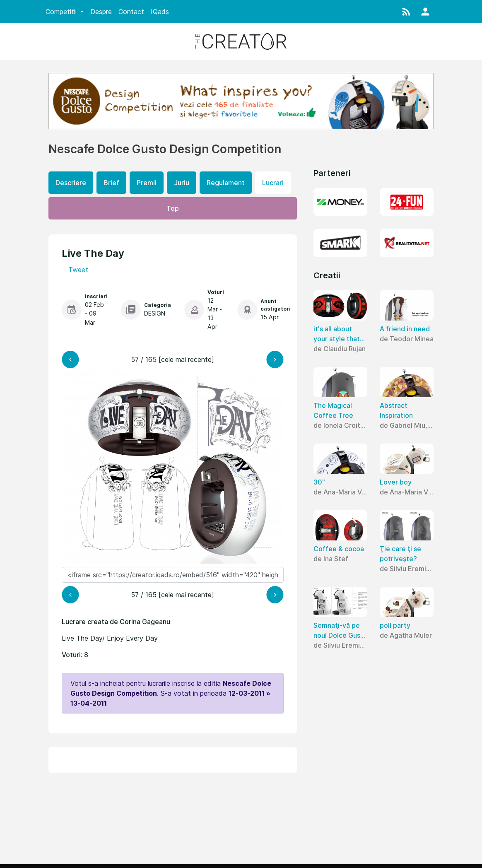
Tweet (78, 270)
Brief (111, 183)
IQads (160, 12)
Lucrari (273, 183)
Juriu (182, 183)
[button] (406, 12)
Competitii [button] (62, 12)
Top (173, 208)
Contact (131, 12)
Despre (101, 12)
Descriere (71, 183)
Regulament (226, 183)
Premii (147, 183)
